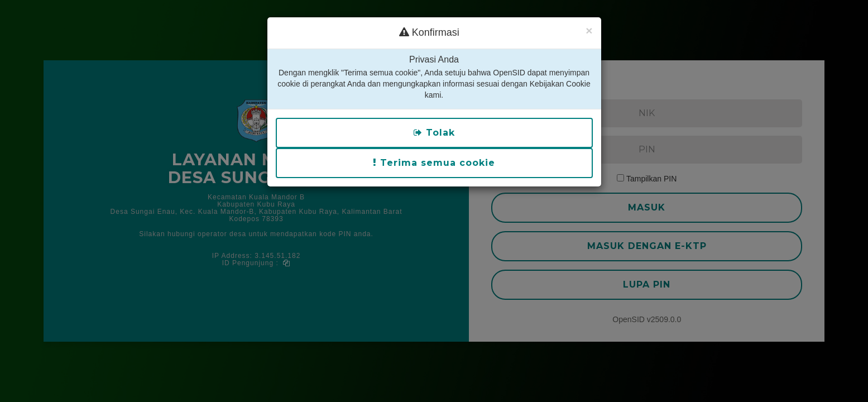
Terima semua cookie (434, 124)
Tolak (434, 94)
